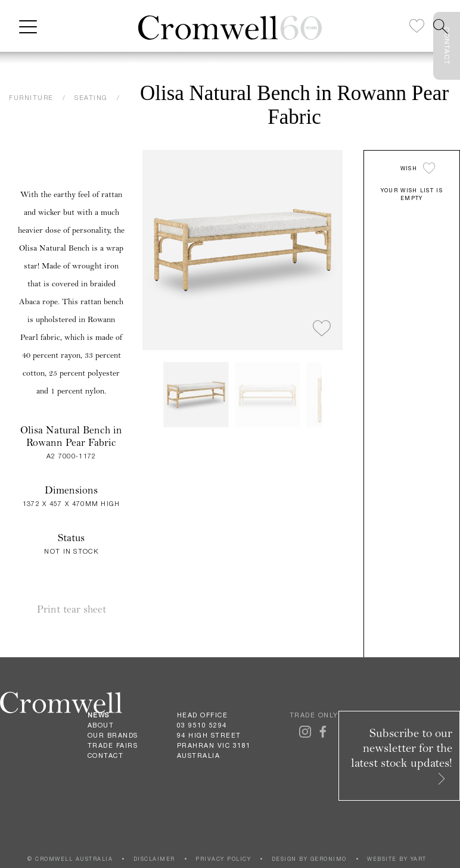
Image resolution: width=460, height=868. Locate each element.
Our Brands (113, 735)
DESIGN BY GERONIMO (309, 859)
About (101, 725)
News (99, 715)
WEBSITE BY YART (397, 859)
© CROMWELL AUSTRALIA (70, 859)
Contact (106, 755)
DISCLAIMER (154, 859)
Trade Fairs (113, 745)
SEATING (91, 97)
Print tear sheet (72, 609)
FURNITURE (31, 97)
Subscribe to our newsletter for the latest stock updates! (402, 755)
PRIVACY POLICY (223, 859)
